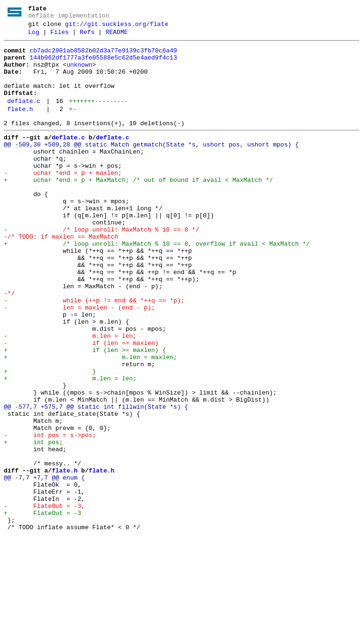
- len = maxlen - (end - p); (79, 361)
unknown (80, 73)
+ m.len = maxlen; (91, 421)
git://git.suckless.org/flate (117, 27)
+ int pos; (33, 523)
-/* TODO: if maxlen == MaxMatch (61, 276)
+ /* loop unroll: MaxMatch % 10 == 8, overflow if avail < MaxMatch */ (157, 285)
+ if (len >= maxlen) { (85, 412)
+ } (50, 438)
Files (59, 36)
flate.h (20, 126)
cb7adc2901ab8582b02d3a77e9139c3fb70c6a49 (104, 56)
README (117, 36)
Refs (87, 36)
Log (34, 36)
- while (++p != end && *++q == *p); (94, 353)
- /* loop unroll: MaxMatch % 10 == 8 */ (101, 268)
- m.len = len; (70, 395)
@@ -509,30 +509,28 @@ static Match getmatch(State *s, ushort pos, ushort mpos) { (151, 166)
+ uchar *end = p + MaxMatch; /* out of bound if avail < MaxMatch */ (138, 208)
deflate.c (24, 117)
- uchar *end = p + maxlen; (63, 200)
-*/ (9, 344)
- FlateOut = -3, (44, 600)
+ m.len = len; (70, 447)
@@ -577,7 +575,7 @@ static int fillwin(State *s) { (96, 481)
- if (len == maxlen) (81, 404)
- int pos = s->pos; (50, 515)
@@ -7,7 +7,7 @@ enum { (44, 566)
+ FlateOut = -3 (43, 608)
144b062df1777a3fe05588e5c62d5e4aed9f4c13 (104, 65)
